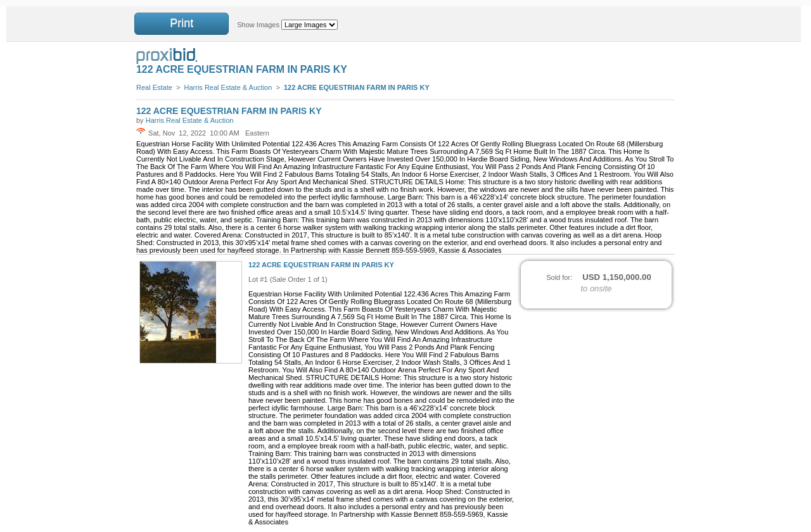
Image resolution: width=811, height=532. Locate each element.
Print (182, 23)
